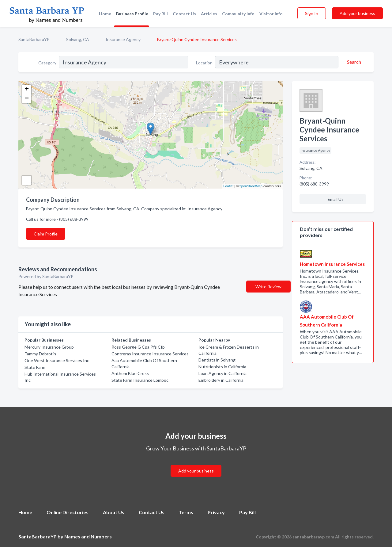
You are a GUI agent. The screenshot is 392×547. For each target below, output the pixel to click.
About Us (114, 512)
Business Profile (132, 14)
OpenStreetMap (251, 186)
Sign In (312, 13)
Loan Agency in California (222, 373)
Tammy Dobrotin (40, 354)
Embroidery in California (221, 380)
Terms (186, 512)
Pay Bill (160, 14)
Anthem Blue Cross (130, 373)
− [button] (27, 99)
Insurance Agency (123, 39)
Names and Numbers (88, 536)
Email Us (336, 199)
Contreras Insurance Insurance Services (150, 354)
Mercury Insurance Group (49, 347)
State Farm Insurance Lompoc (140, 380)
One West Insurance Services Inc (57, 360)
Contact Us (184, 14)
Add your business (357, 13)
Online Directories (68, 512)
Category (47, 63)
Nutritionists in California (222, 367)
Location (204, 63)
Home (105, 14)
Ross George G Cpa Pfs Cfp (138, 347)
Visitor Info (271, 14)
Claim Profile (46, 234)
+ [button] (27, 90)
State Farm (35, 367)
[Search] (353, 62)
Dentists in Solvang (217, 360)
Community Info (238, 14)
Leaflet (228, 186)
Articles (209, 14)
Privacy (216, 512)
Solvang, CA (78, 39)
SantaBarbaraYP (34, 39)
